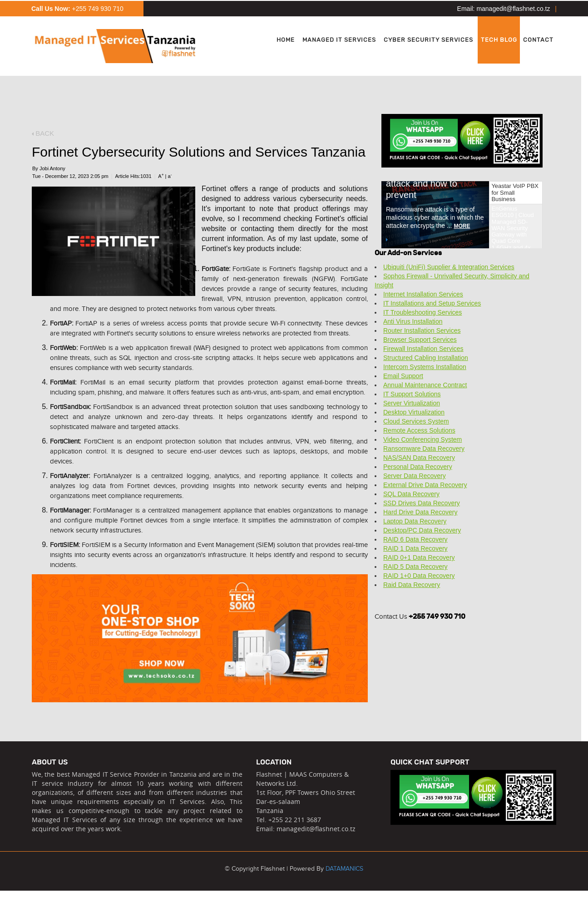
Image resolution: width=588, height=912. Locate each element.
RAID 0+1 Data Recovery (419, 557)
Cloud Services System (416, 421)
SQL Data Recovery (411, 494)
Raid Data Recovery (412, 585)
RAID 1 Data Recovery (415, 548)
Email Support (403, 376)
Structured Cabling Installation (426, 358)
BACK (43, 133)
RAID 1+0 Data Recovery (419, 576)
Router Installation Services (422, 330)
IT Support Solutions (412, 394)
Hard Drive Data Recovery (420, 512)
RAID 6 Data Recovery (415, 539)
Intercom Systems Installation (425, 367)
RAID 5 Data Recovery (415, 567)
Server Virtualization (412, 403)
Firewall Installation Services (423, 349)
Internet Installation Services (423, 294)
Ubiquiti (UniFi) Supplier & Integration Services (449, 267)
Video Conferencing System (422, 439)
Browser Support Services (420, 340)
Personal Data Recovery (418, 467)
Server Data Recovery (415, 476)
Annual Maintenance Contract (425, 385)
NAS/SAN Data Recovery (419, 458)
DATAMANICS (344, 869)
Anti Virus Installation (413, 321)
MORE (418, 226)
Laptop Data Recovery (415, 521)
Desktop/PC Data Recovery (422, 530)
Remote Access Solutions (419, 430)
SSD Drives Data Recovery (422, 503)
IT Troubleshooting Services (422, 312)
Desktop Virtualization (414, 412)
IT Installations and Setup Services (432, 303)
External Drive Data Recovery (425, 485)
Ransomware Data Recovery (424, 449)
